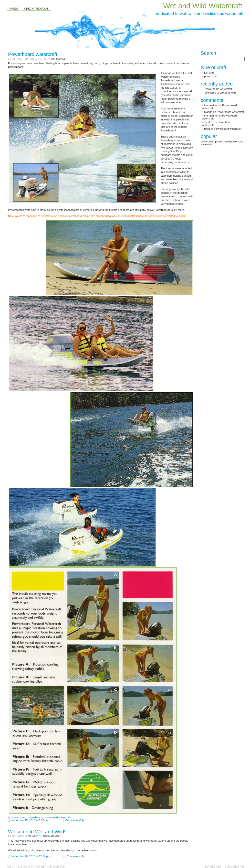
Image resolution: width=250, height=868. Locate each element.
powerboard (35, 817)
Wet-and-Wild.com (53, 867)
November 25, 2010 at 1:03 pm (30, 820)
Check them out (36, 9)
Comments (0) (75, 856)
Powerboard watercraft (33, 54)
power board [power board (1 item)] (222, 141)
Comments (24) (75, 820)
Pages (13, 9)
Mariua (208, 112)
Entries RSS (213, 867)
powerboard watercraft (57, 817)
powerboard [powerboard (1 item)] (208, 141)
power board (19, 817)
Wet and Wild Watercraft (203, 6)
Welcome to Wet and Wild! (37, 832)
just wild (31, 836)
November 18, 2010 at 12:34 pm (31, 856)
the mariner (59, 59)
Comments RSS (235, 867)
